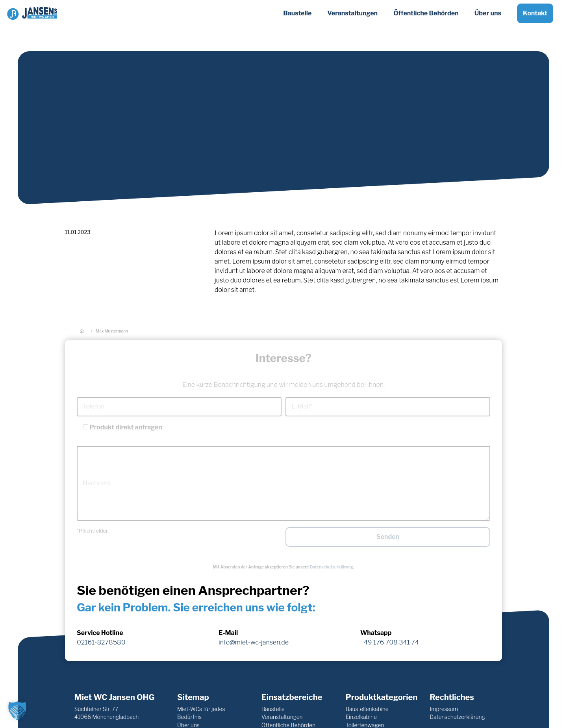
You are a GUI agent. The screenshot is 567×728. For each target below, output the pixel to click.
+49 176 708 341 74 (390, 642)
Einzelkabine (361, 717)
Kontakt (535, 19)
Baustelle (273, 709)
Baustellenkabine (367, 709)
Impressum (444, 709)
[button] (17, 711)
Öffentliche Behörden (426, 19)
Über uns (488, 19)
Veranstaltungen (282, 717)
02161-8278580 (101, 642)
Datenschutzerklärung (332, 567)
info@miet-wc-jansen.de (254, 642)
